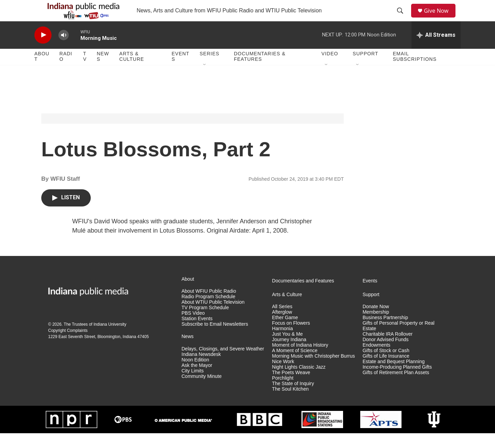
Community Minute (202, 391)
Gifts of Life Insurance (386, 371)
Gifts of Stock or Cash (386, 365)
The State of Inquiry (293, 398)
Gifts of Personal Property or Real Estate (399, 341)
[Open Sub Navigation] (205, 80)
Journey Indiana (289, 354)
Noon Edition (195, 375)
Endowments (377, 360)
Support (365, 69)
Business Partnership (385, 333)
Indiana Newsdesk (201, 369)
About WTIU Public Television (213, 317)
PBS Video (193, 328)
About (42, 71)
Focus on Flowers (291, 338)
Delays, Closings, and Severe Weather (223, 364)
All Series (282, 322)
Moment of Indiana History (300, 360)
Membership (376, 327)
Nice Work (283, 376)
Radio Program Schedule (208, 312)
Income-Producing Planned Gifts (397, 382)
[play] (43, 50)
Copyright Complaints (68, 346)
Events (180, 71)
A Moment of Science (295, 365)
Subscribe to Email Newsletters (215, 339)
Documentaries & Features (260, 71)
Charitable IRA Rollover (388, 349)
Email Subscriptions (415, 71)
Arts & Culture (132, 71)
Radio (66, 71)
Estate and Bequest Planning (394, 376)
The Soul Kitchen (290, 404)
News (103, 71)
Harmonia (282, 344)
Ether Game (285, 333)
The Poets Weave (291, 387)
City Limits (193, 386)
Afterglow (282, 327)
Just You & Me (287, 349)
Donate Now (376, 322)
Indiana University (110, 339)
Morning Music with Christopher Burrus (313, 371)
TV (85, 71)
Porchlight (283, 393)
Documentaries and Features (303, 296)
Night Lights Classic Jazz (299, 382)
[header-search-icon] (403, 18)
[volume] (64, 50)
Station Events (197, 334)
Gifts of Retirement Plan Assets (396, 387)
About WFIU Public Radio (209, 306)
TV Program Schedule (205, 323)
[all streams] (436, 50)
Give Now (440, 18)
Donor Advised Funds (386, 354)
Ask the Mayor (197, 380)
